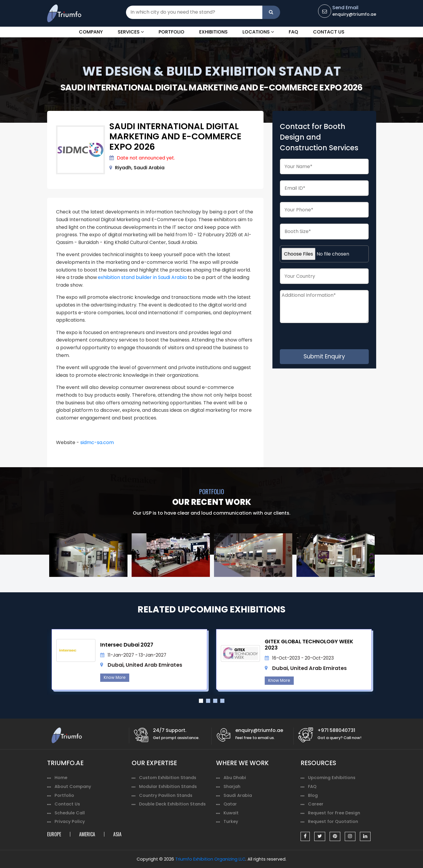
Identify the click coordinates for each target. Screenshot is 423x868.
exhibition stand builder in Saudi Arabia (142, 277)
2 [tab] (208, 701)
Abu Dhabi (235, 778)
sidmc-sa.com (97, 442)
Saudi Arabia (238, 795)
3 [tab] (215, 701)
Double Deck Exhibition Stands (172, 804)
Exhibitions (213, 32)
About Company (73, 786)
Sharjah (232, 786)
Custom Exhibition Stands (168, 778)
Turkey (231, 821)
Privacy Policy (70, 821)
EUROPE (54, 834)
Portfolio (171, 32)
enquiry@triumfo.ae (354, 14)
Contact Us (329, 32)
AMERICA (87, 834)
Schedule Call (70, 813)
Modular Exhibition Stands (168, 786)
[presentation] (329, 338)
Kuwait (231, 813)
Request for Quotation (333, 821)
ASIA (117, 834)
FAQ (293, 32)
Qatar (230, 804)
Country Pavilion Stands (166, 795)
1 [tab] (201, 701)
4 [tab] (222, 701)
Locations (258, 32)
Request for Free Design (334, 813)
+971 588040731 (336, 730)
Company (91, 32)
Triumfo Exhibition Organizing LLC (210, 859)
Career (316, 804)
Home (61, 778)
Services (131, 32)
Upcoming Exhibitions (332, 778)
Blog (313, 795)
